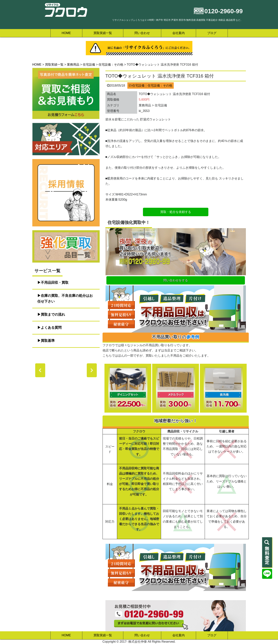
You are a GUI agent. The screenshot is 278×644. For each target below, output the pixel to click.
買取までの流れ (53, 314)
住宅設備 (138, 86)
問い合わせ (142, 33)
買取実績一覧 (103, 33)
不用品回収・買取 (55, 283)
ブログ (212, 33)
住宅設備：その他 (160, 86)
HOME (66, 33)
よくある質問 (51, 328)
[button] (40, 370)
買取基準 (48, 341)
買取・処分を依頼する (176, 212)
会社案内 (179, 33)
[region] (66, 370)
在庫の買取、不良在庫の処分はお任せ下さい (65, 299)
